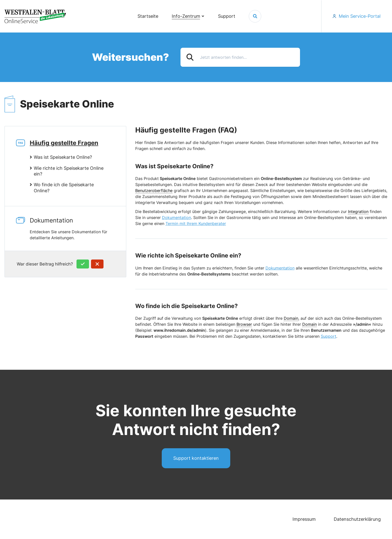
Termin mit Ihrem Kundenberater (196, 223)
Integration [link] (358, 211)
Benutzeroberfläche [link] (154, 190)
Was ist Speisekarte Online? (63, 157)
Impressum (304, 519)
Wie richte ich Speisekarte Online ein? (69, 171)
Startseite (148, 16)
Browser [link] (244, 324)
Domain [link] (291, 318)
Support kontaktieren (196, 458)
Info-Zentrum (186, 16)
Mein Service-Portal (360, 16)
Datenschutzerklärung (357, 519)
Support (227, 16)
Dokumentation (78, 229)
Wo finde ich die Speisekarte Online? (64, 187)
